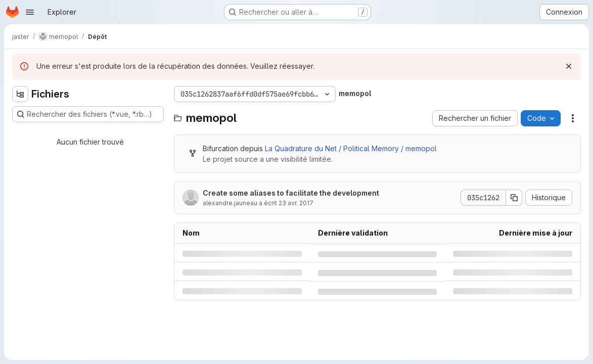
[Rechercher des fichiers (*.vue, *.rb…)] (88, 114)
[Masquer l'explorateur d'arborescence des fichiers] (20, 94)
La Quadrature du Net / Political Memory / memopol (351, 148)
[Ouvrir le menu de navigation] (30, 12)
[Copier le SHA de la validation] (514, 198)
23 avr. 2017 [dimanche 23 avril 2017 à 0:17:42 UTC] (296, 203)
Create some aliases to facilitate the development (291, 193)
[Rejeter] (569, 66)
